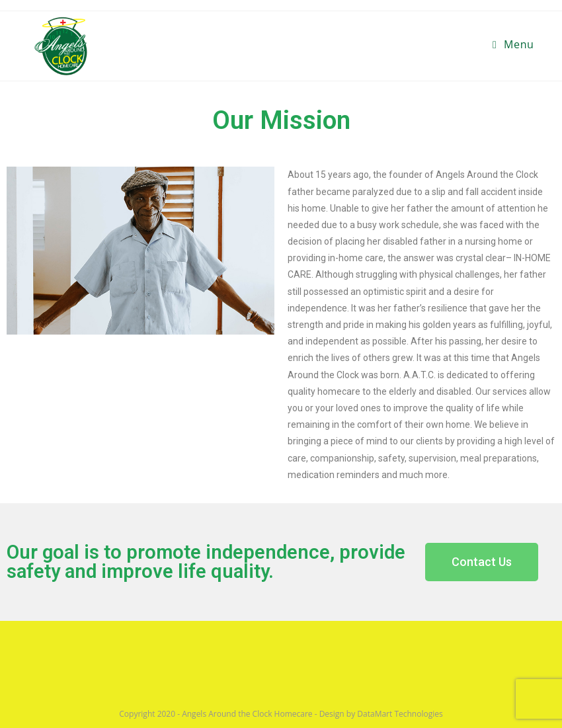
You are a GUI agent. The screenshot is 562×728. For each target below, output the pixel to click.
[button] (482, 562)
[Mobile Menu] (513, 44)
